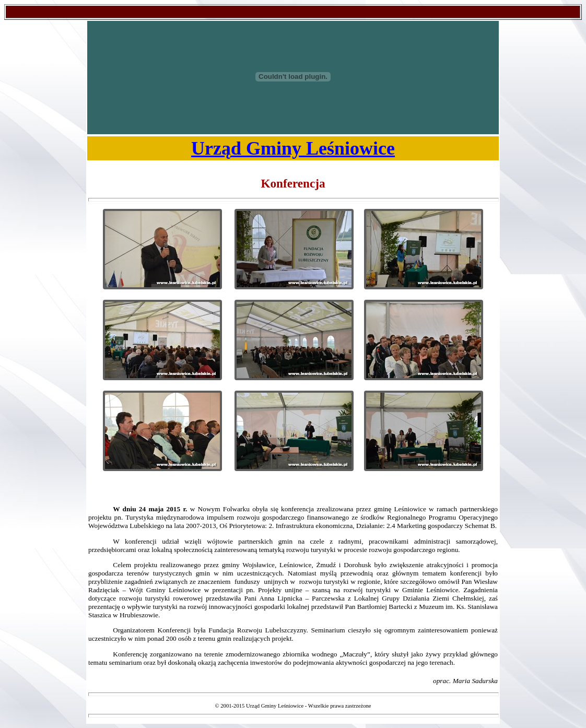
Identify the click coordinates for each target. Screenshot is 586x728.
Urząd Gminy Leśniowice (293, 148)
